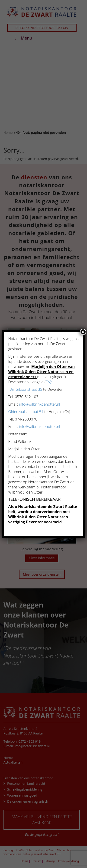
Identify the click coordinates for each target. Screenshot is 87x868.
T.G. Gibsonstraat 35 (25, 389)
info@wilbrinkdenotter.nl (40, 404)
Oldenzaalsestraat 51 (26, 412)
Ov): (49, 382)
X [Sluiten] (83, 332)
